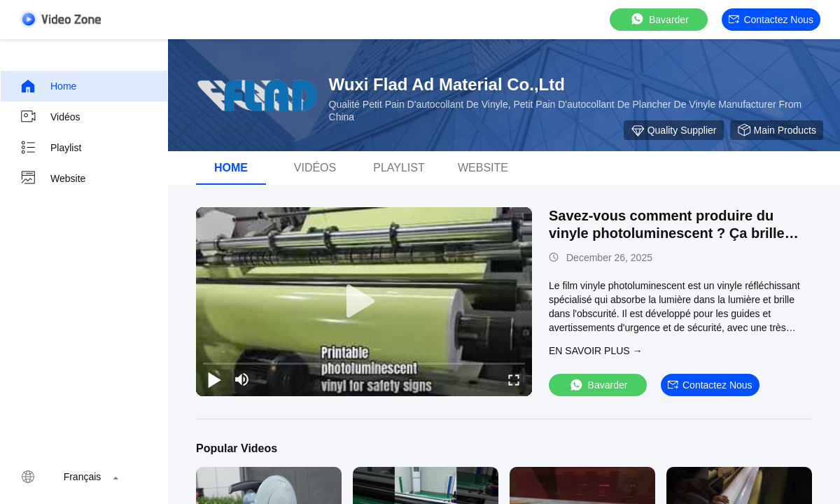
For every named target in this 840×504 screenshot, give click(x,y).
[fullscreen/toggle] (514, 379)
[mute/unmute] (242, 379)
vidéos (315, 168)
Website (52, 178)
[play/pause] (214, 379)
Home (48, 86)
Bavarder (659, 19)
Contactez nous (771, 20)
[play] (364, 302)
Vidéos (50, 117)
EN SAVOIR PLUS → (596, 351)
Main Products (777, 130)
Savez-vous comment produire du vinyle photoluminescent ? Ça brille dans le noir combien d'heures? (667, 233)
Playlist (50, 148)
